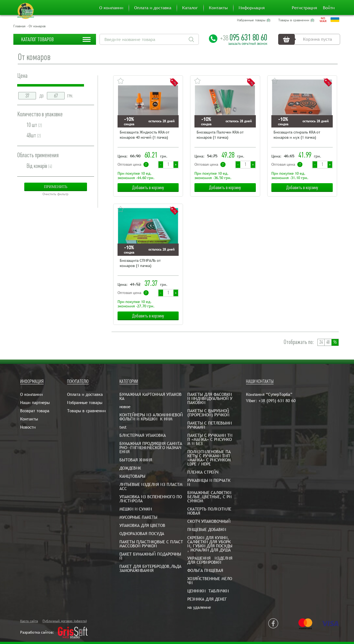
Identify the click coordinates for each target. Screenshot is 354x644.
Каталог (190, 8)
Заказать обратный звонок (248, 44)
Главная (19, 26)
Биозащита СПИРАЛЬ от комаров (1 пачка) (140, 263)
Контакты (218, 8)
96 (335, 342)
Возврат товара (35, 411)
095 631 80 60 (244, 37)
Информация (252, 8)
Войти (329, 8)
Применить (56, 187)
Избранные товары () (254, 20)
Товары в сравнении (86, 411)
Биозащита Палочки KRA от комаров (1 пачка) (220, 135)
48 (328, 342)
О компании (111, 8)
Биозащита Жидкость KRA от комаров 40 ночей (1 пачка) (145, 135)
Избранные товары (85, 403)
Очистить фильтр (55, 194)
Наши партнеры (35, 403)
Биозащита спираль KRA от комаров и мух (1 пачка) (297, 135)
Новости (28, 427)
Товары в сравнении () (296, 20)
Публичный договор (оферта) (65, 621)
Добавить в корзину (148, 188)
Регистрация (304, 8)
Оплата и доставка (153, 8)
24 (321, 342)
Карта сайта (29, 621)
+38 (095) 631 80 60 (277, 401)
